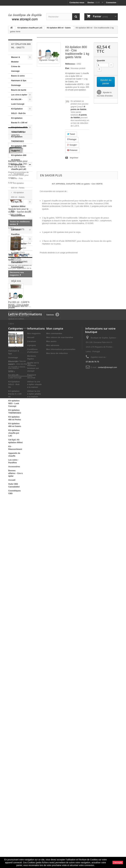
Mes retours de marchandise (60, 693)
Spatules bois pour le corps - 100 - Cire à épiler (19, 408)
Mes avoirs (51, 697)
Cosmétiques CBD (17, 269)
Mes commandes (54, 689)
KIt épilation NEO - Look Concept (19, 130)
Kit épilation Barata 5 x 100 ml (19, 120)
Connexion (111, 3)
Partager (72, 139)
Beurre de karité (19, 90)
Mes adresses (53, 701)
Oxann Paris (19, 569)
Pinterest (72, 150)
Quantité (101, 60)
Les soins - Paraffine (16, 232)
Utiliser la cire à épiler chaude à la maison (34, 740)
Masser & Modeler (16, 59)
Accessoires (17, 239)
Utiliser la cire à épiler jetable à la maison (34, 749)
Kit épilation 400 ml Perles (19, 148)
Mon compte (55, 684)
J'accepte (118, 863)
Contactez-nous (77, 3)
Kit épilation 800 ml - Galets (18, 195)
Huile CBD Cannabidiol (17, 260)
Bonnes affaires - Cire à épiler (19, 246)
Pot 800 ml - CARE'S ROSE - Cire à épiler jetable (19, 456)
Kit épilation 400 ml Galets (19, 158)
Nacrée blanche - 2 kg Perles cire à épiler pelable (19, 504)
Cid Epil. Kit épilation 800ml (18, 204)
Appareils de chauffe (17, 223)
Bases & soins (18, 76)
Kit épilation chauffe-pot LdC (19, 167)
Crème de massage (16, 69)
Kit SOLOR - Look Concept (18, 102)
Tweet (71, 134)
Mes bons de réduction (57, 709)
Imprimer (74, 158)
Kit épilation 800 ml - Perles (18, 185)
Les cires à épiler (19, 95)
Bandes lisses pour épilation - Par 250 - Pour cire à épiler (18, 315)
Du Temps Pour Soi (22, 559)
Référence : (71, 64)
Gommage (16, 85)
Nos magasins (19, 591)
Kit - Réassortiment (18, 213)
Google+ (72, 145)
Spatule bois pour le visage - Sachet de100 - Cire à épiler (20, 363)
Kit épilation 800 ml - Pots (17, 176)
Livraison (32, 697)
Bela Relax (18, 555)
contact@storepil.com (108, 723)
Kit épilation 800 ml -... (19, 640)
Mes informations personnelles (61, 705)
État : (68, 68)
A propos (32, 701)
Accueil (15, 253)
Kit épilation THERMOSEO (17, 139)
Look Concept (20, 564)
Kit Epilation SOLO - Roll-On (18, 111)
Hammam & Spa (19, 80)
